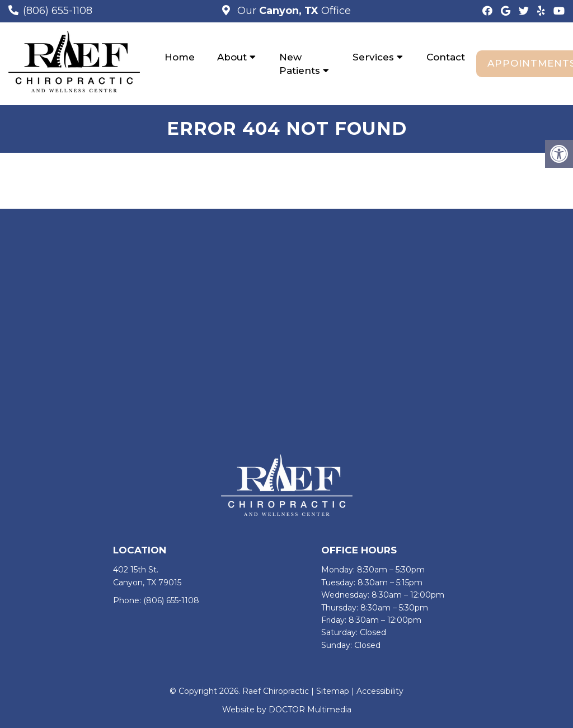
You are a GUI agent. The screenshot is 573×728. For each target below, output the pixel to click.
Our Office (293, 11)
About (232, 57)
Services (373, 57)
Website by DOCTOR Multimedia (287, 710)
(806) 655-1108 (58, 11)
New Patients (300, 64)
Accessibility (380, 691)
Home (180, 57)
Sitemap (333, 691)
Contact (446, 57)
